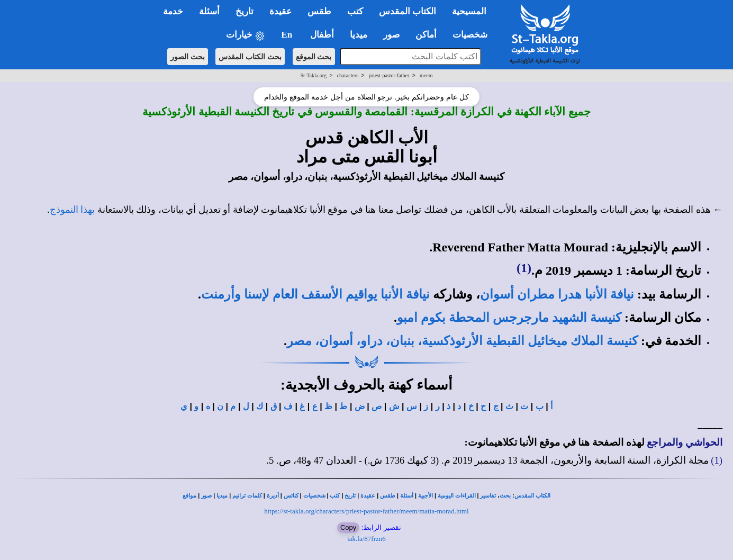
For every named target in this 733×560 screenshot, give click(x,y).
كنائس (291, 496)
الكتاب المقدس (532, 496)
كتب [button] (355, 11)
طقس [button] (319, 11)
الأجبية (426, 496)
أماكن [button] (426, 35)
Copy (348, 527)
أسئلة (407, 496)
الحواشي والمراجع (685, 442)
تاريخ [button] (245, 11)
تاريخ (350, 496)
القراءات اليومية (457, 496)
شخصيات (314, 496)
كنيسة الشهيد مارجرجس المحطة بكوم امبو (509, 318)
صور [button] (391, 35)
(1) (524, 268)
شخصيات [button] (473, 35)
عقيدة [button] (280, 11)
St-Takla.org (314, 75)
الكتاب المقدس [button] (408, 11)
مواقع (189, 496)
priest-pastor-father (389, 75)
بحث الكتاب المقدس (250, 57)
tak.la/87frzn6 (366, 539)
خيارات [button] (246, 35)
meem (426, 75)
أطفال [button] (322, 35)
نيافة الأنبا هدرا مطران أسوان (557, 294)
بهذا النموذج (73, 210)
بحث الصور (188, 57)
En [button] (288, 35)
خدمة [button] (173, 11)
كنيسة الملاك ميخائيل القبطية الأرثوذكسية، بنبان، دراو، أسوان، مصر (462, 341)
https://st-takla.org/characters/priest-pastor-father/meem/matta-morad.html (366, 511)
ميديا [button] (359, 35)
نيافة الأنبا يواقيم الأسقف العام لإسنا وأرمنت (315, 294)
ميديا (222, 496)
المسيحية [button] (469, 11)
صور (206, 496)
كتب (335, 496)
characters (348, 75)
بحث (505, 496)
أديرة (273, 496)
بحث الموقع (314, 57)
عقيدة (368, 496)
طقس (388, 496)
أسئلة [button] (209, 11)
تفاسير (488, 496)
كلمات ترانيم (247, 496)
